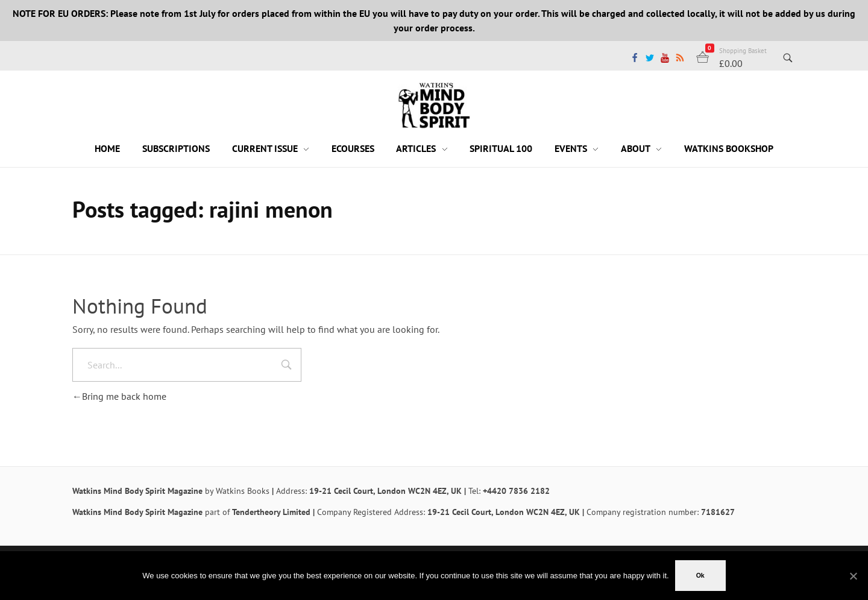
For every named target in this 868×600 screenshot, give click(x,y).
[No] (853, 576)
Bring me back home (119, 396)
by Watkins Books (237, 491)
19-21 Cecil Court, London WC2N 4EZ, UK (385, 491)
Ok (700, 575)
